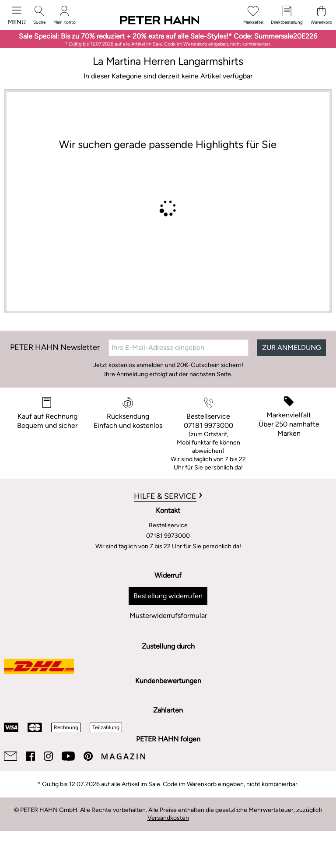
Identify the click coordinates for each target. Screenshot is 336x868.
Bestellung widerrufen (168, 596)
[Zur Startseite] (160, 21)
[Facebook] (30, 756)
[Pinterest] (88, 756)
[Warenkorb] (321, 15)
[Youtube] (68, 756)
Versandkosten (168, 818)
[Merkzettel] (253, 15)
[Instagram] (48, 756)
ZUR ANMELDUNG (292, 348)
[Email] (10, 756)
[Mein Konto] (65, 15)
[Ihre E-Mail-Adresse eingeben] (178, 348)
